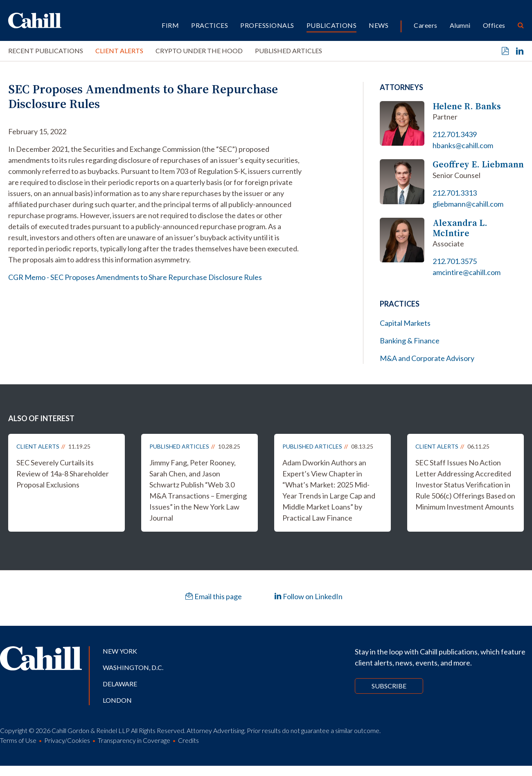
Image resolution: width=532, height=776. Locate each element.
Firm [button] (170, 25)
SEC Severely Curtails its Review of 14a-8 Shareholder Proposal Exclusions (63, 474)
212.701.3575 (455, 261)
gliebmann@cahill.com (468, 204)
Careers (425, 25)
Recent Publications (46, 51)
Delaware (120, 684)
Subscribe (389, 686)
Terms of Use (18, 740)
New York (120, 651)
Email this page (214, 596)
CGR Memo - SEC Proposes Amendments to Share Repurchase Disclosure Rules (135, 277)
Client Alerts (119, 51)
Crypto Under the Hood (199, 51)
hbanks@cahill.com (463, 145)
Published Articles (289, 51)
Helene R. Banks (467, 106)
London (117, 700)
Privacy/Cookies (67, 740)
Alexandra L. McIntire (460, 228)
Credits (188, 740)
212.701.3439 (455, 134)
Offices (494, 25)
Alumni (460, 25)
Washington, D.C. (133, 667)
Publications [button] (332, 25)
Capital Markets (405, 323)
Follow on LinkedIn (308, 596)
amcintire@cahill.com (467, 272)
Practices (210, 25)
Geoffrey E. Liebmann (478, 164)
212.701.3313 (455, 193)
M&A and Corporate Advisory (427, 358)
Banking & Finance (410, 341)
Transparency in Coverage (134, 740)
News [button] (379, 25)
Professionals (267, 25)
